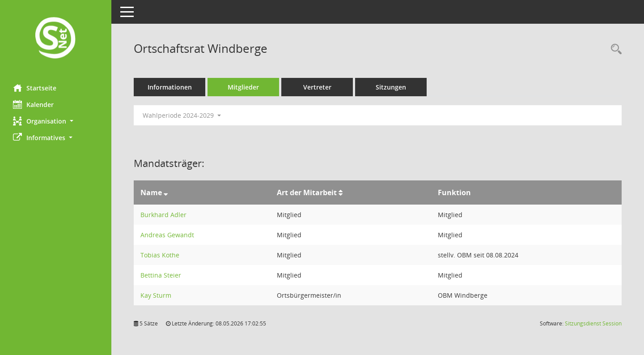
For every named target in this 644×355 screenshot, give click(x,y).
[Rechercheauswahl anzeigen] (614, 49)
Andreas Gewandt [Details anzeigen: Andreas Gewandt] (168, 235)
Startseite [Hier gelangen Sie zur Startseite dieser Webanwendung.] (35, 88)
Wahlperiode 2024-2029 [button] (182, 115)
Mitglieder (244, 87)
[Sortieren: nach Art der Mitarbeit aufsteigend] (341, 192)
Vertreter (318, 87)
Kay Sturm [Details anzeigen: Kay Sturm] (156, 295)
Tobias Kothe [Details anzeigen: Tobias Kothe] (160, 255)
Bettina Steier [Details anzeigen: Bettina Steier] (161, 275)
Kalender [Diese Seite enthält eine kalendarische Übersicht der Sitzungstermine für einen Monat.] (34, 104)
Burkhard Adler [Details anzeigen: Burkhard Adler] (164, 215)
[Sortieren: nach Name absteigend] (166, 192)
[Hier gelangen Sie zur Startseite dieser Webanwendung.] (56, 39)
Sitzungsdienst (593, 323)
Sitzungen (391, 87)
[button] (56, 121)
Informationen (170, 87)
